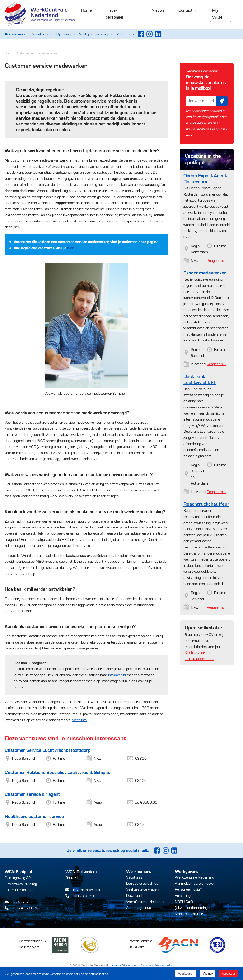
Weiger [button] (208, 973)
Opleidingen (65, 34)
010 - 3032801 (85, 896)
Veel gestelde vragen (95, 34)
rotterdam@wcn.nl (86, 890)
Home (86, 10)
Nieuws (158, 10)
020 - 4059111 (24, 908)
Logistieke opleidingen (143, 883)
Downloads (135, 895)
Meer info (124, 34)
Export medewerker (205, 272)
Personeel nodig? (188, 889)
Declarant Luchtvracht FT (200, 379)
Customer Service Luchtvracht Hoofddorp (48, 750)
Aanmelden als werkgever (195, 883)
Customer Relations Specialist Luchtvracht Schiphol (58, 772)
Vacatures (40, 34)
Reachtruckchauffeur (206, 504)
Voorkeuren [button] (186, 973)
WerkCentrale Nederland (146, 901)
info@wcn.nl (117, 675)
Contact (185, 10)
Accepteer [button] (229, 973)
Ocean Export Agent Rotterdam (205, 178)
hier (70, 248)
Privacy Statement (124, 965)
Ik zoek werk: (16, 34)
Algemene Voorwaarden (157, 965)
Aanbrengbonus (139, 907)
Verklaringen (185, 895)
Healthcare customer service (34, 816)
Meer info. (79, 720)
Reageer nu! (216, 260)
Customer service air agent (33, 794)
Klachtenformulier (189, 914)
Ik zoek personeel (114, 13)
